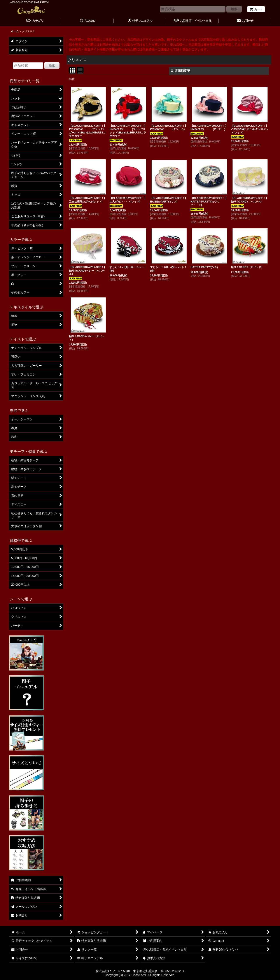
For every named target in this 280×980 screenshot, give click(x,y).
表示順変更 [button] (180, 71)
